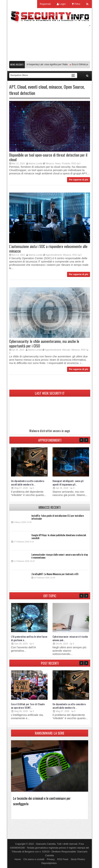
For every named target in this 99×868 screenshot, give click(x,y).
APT (12, 87)
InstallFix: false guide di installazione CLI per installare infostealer (58, 517)
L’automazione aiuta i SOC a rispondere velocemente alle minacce (48, 249)
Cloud (22, 87)
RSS (74, 164)
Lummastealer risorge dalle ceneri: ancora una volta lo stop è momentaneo (60, 556)
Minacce (50, 164)
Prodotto (66, 164)
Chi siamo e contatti (34, 859)
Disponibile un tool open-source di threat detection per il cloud (48, 157)
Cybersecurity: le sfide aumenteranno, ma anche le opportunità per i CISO (44, 344)
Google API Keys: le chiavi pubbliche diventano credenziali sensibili (59, 536)
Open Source (74, 87)
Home (18, 859)
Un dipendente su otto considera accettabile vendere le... (28, 483)
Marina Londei (35, 164)
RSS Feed (63, 859)
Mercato (66, 350)
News (58, 164)
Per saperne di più (78, 180)
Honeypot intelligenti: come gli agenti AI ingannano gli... (68, 483)
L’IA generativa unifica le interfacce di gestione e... (29, 638)
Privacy (51, 859)
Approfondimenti (54, 255)
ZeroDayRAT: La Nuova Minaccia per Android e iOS (55, 574)
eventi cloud (37, 87)
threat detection (22, 93)
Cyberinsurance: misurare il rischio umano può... (70, 638)
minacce (55, 87)
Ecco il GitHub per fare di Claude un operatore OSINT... (28, 706)
